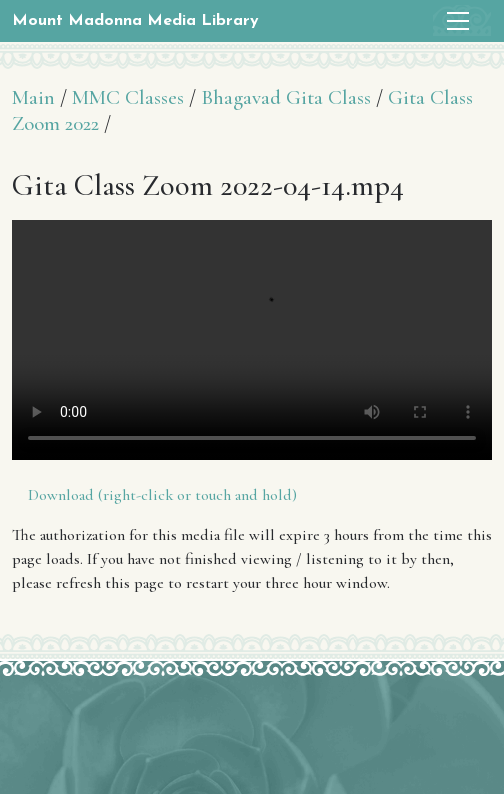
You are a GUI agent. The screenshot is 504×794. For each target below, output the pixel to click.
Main (33, 97)
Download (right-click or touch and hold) (162, 495)
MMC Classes (128, 97)
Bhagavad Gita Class (286, 97)
